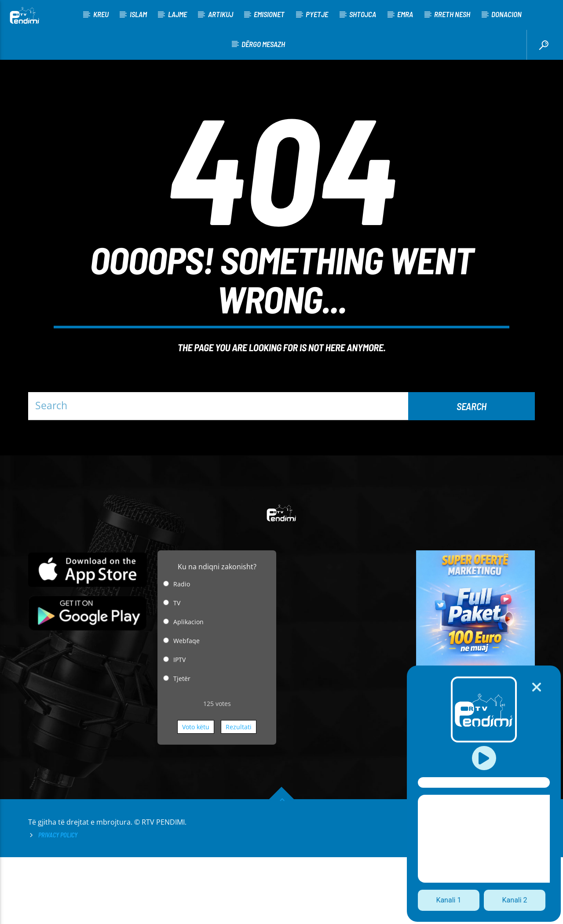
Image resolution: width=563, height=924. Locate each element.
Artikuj (221, 14)
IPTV (179, 726)
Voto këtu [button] (196, 794)
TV (177, 670)
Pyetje (317, 14)
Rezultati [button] (239, 794)
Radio (182, 651)
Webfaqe (186, 708)
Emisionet (269, 14)
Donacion (506, 14)
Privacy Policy (58, 902)
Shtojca (363, 14)
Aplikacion (188, 689)
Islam (138, 14)
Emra (405, 14)
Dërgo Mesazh (263, 44)
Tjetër (182, 745)
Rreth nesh (452, 14)
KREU (101, 14)
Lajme (177, 14)
